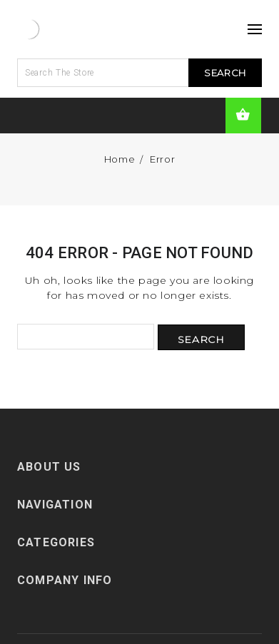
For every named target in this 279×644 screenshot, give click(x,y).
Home (120, 159)
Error (162, 159)
